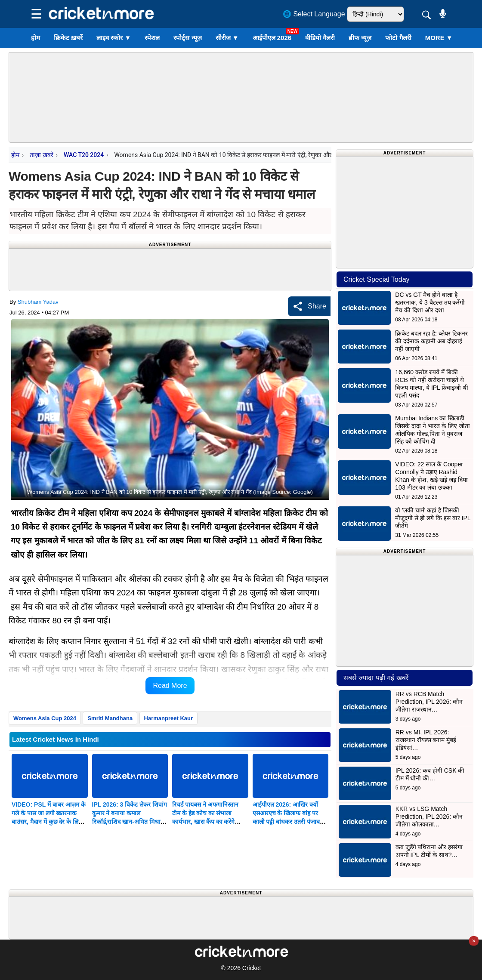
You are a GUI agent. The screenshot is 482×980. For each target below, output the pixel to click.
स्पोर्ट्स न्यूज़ (187, 38)
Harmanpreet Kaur (168, 718)
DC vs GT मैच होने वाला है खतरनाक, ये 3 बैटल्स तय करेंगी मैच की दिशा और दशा (430, 302)
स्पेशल (152, 38)
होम (36, 38)
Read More (170, 686)
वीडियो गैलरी (320, 38)
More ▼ (439, 38)
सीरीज (227, 38)
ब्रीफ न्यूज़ (360, 38)
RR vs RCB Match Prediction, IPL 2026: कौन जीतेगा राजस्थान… (429, 702)
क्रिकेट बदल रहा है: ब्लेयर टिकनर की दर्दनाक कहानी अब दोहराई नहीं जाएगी (431, 341)
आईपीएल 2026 (272, 38)
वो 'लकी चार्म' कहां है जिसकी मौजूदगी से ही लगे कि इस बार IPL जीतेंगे (433, 518)
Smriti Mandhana (110, 718)
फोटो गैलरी (398, 38)
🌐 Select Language (314, 14)
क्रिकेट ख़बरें (68, 38)
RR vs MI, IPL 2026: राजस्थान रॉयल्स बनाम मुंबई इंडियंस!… (426, 740)
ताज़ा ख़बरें (41, 155)
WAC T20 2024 (84, 155)
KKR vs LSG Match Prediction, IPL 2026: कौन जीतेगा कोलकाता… (429, 817)
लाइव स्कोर (114, 38)
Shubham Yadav (38, 302)
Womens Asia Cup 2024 (45, 718)
